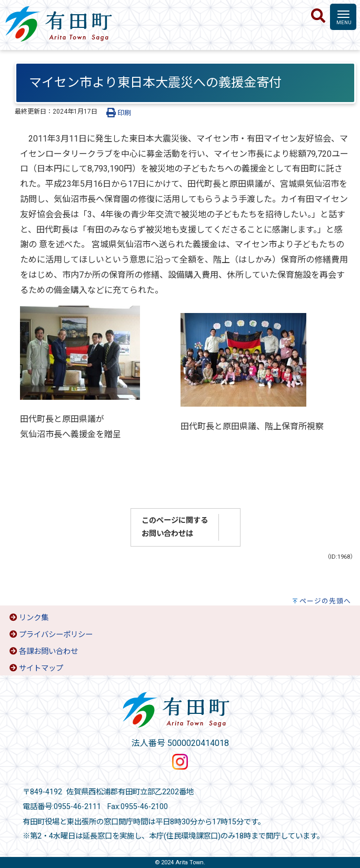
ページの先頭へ (325, 601)
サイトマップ (41, 668)
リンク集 (34, 618)
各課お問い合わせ (48, 652)
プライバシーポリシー (56, 635)
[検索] (318, 16)
